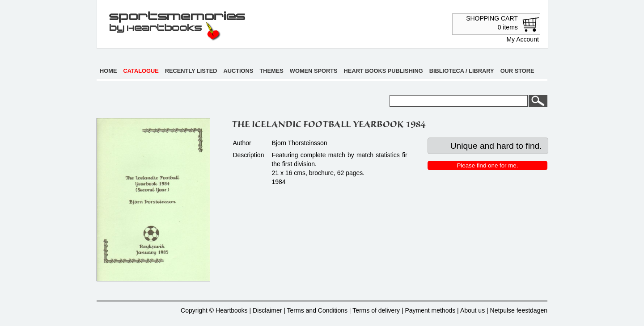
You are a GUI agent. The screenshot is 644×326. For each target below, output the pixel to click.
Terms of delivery (376, 310)
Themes (271, 71)
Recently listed (191, 71)
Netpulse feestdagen (519, 310)
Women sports (314, 71)
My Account (522, 39)
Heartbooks (232, 310)
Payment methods (430, 310)
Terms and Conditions (317, 310)
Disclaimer (267, 310)
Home (108, 71)
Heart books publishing (383, 71)
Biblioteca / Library (462, 71)
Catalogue (141, 71)
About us (472, 310)
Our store (517, 71)
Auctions (239, 71)
